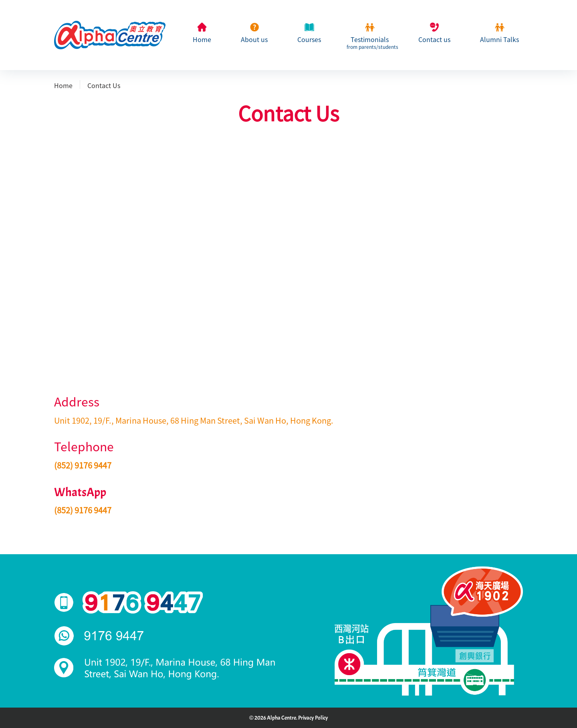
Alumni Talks (499, 40)
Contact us (434, 40)
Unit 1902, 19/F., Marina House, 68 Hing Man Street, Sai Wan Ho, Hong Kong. (194, 420)
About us (254, 40)
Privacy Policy (313, 718)
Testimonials (370, 42)
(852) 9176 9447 (83, 465)
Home (202, 40)
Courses (309, 40)
